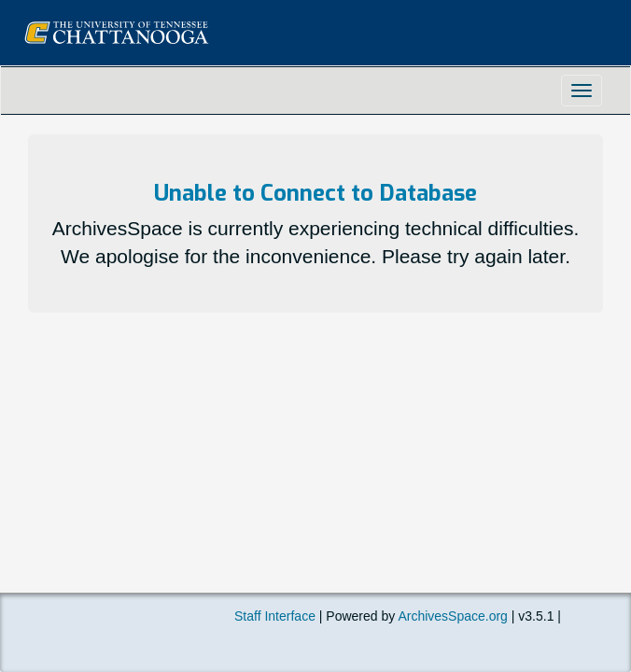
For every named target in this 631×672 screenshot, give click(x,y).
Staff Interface (275, 616)
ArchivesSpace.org (453, 616)
